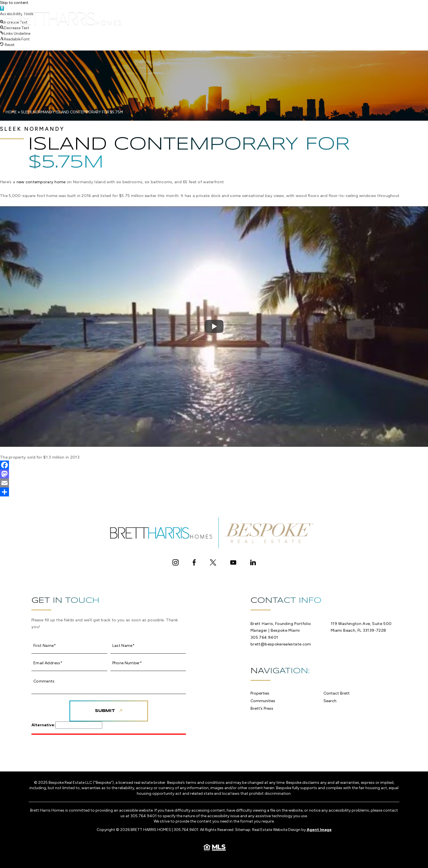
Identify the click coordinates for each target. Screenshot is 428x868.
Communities (226, 17)
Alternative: (43, 725)
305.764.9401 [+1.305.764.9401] (264, 637)
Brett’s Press (265, 17)
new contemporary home (41, 182)
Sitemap (243, 830)
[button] (15, 28)
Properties (189, 17)
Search (345, 17)
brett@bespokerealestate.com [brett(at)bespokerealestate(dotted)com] (281, 644)
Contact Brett (308, 17)
